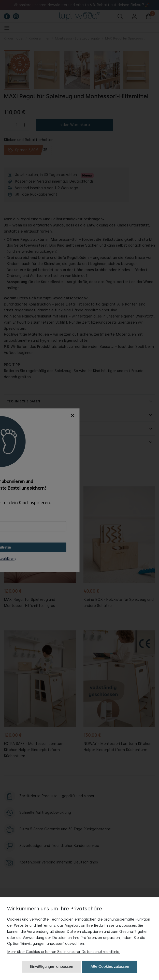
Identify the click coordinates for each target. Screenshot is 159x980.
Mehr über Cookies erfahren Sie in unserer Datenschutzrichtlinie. (64, 952)
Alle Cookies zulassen (110, 967)
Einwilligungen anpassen (52, 967)
